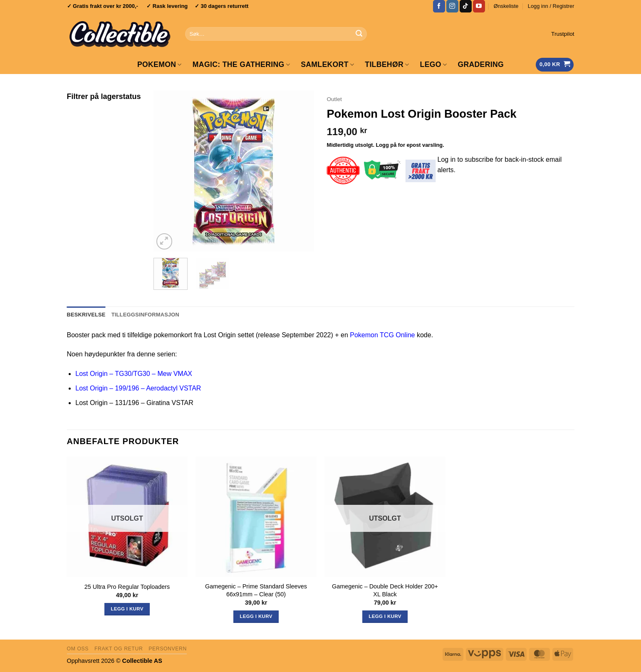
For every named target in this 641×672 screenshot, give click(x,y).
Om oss (78, 649)
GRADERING (481, 64)
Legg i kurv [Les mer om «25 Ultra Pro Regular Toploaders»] (127, 609)
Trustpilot (563, 34)
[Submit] (359, 34)
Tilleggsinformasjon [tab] (145, 315)
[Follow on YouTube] (479, 6)
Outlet (334, 99)
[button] (551, 6)
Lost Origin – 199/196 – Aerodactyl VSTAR (138, 388)
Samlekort (327, 64)
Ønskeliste (506, 6)
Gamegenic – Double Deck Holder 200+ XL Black (385, 590)
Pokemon (160, 64)
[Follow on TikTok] (466, 6)
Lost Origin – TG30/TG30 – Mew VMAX (134, 374)
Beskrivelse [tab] (86, 315)
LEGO (434, 64)
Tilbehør (387, 64)
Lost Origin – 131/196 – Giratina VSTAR (134, 403)
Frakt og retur (119, 649)
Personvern (168, 649)
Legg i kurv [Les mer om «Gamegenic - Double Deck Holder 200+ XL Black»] (385, 616)
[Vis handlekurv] (555, 65)
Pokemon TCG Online (382, 335)
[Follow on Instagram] (452, 6)
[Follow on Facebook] (439, 6)
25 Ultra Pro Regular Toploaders (127, 587)
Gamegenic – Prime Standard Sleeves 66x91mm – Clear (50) (256, 590)
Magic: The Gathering (241, 64)
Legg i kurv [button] (256, 616)
